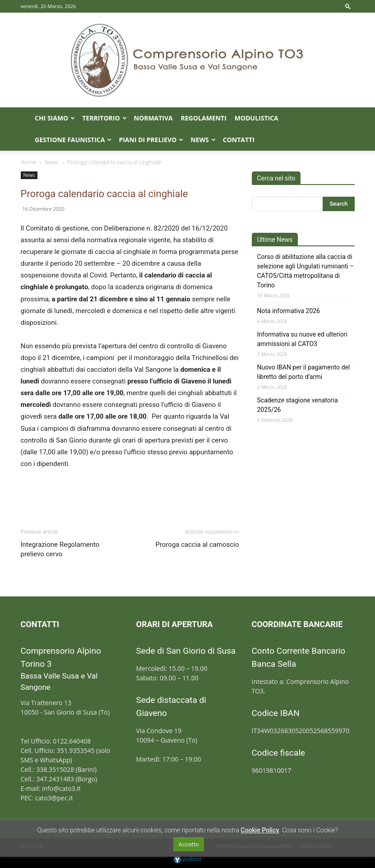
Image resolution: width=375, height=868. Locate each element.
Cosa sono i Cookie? (310, 830)
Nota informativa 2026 (289, 311)
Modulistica (257, 118)
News (203, 140)
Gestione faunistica (73, 140)
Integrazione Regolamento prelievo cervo (60, 549)
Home (28, 162)
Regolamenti (204, 118)
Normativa (153, 118)
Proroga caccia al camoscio (197, 545)
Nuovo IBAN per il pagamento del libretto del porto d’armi (304, 372)
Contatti (239, 140)
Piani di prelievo (151, 140)
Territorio (104, 118)
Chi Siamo (55, 118)
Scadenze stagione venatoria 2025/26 (298, 405)
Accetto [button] (189, 844)
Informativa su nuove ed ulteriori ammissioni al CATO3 (302, 339)
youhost (188, 859)
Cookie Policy (260, 830)
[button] (348, 6)
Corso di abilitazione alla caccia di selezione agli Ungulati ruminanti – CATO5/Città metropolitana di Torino (306, 271)
